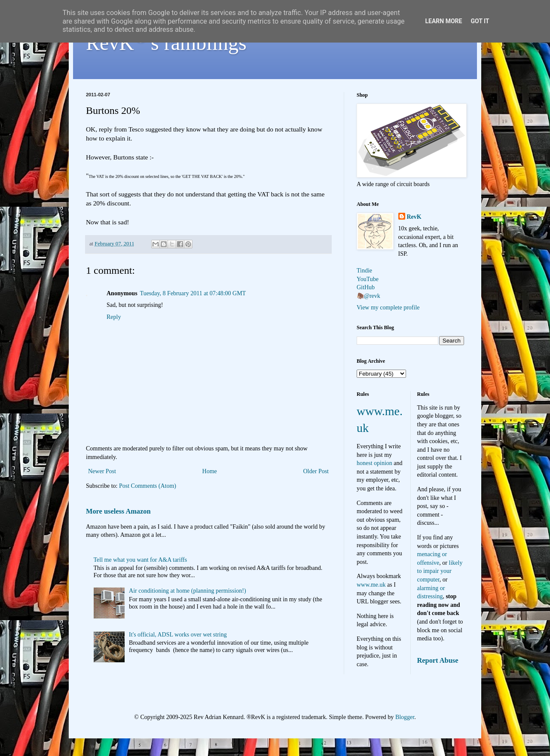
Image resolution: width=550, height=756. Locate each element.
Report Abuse (438, 660)
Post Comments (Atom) (148, 486)
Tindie (364, 271)
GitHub (366, 287)
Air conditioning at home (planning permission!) (188, 591)
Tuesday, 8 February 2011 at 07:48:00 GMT (193, 293)
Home (210, 471)
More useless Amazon (118, 511)
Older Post (316, 471)
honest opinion (374, 463)
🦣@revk (368, 296)
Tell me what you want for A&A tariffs (141, 560)
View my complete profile (388, 308)
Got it (480, 21)
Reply (114, 317)
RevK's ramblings (166, 43)
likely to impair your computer (440, 571)
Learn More (443, 21)
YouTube (368, 279)
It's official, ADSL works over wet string (178, 635)
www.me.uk (371, 585)
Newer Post (102, 471)
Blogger (405, 717)
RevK (414, 217)
